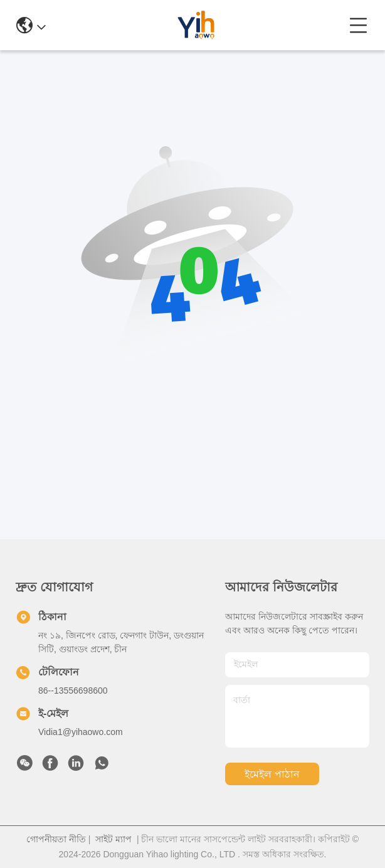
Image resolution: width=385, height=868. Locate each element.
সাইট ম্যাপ (113, 839)
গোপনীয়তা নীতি (56, 839)
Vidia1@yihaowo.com (81, 732)
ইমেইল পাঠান (272, 774)
